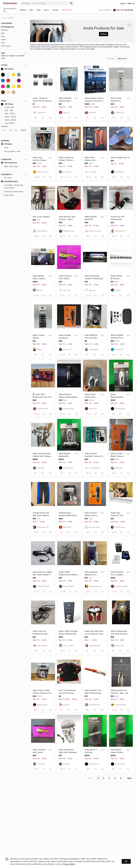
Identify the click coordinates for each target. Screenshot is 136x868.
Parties (55, 10)
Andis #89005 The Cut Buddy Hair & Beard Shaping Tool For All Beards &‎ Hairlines (92, 337)
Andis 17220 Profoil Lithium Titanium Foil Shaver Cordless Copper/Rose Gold (42, 692)
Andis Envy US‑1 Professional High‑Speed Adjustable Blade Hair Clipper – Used (120, 218)
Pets (3, 43)
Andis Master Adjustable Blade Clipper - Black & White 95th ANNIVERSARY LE (65, 455)
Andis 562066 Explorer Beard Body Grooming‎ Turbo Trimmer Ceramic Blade (66, 100)
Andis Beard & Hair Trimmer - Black (67, 218)
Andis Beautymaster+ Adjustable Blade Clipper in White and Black (117, 396)
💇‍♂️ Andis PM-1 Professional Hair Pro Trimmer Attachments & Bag (42, 396)
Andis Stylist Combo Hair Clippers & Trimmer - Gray (91, 396)
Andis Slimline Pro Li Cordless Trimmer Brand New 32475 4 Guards (117, 573)
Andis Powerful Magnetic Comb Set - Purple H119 (92, 573)
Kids (39, 10)
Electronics (6, 46)
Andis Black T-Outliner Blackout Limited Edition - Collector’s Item (91, 751)
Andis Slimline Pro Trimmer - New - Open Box (121, 692)
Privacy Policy (69, 864)
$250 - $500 (9, 120)
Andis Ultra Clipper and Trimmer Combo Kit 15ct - (92, 159)
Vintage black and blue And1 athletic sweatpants (41, 514)
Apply (24, 130)
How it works (105, 10)
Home (46, 10)
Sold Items (8, 195)
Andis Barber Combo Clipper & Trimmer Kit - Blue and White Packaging (94, 100)
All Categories (8, 27)
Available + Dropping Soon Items (12, 186)
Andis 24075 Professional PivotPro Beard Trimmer (68, 573)
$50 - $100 (8, 114)
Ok (126, 861)
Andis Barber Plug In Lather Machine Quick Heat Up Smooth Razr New (39, 277)
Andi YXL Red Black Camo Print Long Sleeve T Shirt (67, 692)
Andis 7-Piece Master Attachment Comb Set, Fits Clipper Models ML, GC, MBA (40, 337)
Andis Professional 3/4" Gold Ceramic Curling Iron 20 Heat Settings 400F (120, 633)
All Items (7, 144)
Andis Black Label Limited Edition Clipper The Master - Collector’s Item (118, 751)
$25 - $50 (7, 110)
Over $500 (8, 123)
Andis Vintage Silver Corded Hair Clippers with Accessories (42, 455)
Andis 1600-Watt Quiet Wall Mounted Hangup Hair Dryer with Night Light (68, 751)
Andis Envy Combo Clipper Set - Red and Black (40, 159)
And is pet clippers (41, 217)
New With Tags (9, 166)
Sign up (131, 3)
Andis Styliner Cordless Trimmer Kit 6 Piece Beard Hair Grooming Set (94, 455)
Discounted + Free (11, 151)
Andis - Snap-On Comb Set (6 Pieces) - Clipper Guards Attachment (42, 100)
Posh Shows (67, 10)
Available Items (10, 181)
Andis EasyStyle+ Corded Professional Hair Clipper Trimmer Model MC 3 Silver (94, 277)
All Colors (7, 69)
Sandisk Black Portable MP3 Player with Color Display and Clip (68, 514)
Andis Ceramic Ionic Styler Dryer (65, 277)
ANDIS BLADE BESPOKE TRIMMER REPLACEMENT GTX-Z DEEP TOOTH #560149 (91, 218)
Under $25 (8, 107)
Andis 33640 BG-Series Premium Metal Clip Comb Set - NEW (118, 277)
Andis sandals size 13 (120, 157)
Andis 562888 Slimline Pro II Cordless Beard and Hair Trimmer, (117, 337)
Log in (123, 3)
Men (31, 10)
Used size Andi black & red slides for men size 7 (94, 633)
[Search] (50, 3)
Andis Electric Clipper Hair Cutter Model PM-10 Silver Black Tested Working (43, 573)
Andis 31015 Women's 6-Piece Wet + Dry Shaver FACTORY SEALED (118, 100)
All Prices (7, 104)
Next (129, 778)
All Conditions (9, 163)
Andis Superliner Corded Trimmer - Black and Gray (67, 159)
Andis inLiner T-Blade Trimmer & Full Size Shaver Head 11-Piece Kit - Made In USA (92, 514)
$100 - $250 (9, 117)
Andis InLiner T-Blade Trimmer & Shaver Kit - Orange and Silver (117, 455)
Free (5, 148)
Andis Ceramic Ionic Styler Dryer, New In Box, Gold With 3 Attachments (39, 751)
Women (23, 10)
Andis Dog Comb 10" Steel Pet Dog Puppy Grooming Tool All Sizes (118, 514)
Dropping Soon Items (12, 191)
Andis (11, 18)
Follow (104, 34)
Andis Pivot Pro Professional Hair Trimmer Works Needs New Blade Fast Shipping (42, 633)
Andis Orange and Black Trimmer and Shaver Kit (65, 337)
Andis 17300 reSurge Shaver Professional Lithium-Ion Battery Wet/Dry (68, 633)
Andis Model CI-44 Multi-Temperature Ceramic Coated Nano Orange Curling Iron (94, 692)
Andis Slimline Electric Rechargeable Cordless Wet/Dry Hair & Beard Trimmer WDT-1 (69, 396)
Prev (89, 778)
